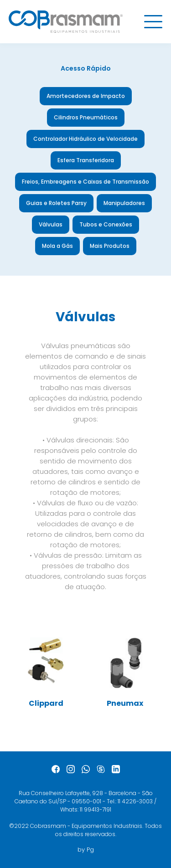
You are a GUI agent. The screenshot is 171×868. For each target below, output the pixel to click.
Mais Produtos (110, 246)
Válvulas (51, 224)
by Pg (86, 850)
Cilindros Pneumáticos (86, 117)
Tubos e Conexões (106, 224)
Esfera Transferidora (86, 160)
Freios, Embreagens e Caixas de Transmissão (85, 182)
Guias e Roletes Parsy (56, 203)
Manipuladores (124, 203)
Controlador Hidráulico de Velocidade (85, 139)
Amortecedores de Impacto (86, 96)
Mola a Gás (57, 246)
